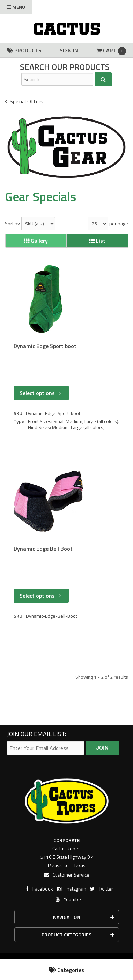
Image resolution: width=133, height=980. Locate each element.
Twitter (101, 889)
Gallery (36, 241)
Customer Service (66, 875)
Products (24, 50)
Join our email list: (36, 734)
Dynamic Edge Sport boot (45, 346)
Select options (41, 393)
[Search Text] (57, 79)
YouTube (68, 899)
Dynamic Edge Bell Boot (43, 549)
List (97, 241)
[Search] (103, 79)
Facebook (38, 889)
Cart (111, 51)
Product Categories (78, 934)
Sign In (69, 50)
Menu (16, 7)
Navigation (84, 917)
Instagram (71, 889)
